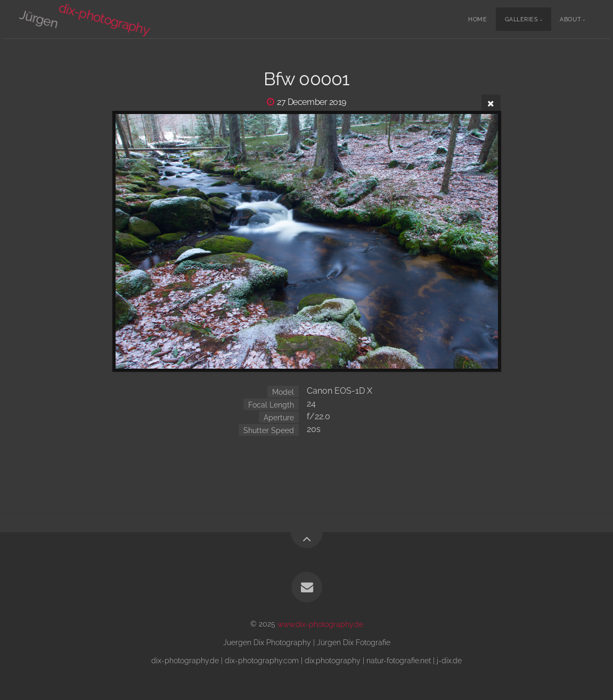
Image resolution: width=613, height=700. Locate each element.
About (570, 19)
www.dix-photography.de (320, 624)
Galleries (522, 19)
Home (477, 19)
